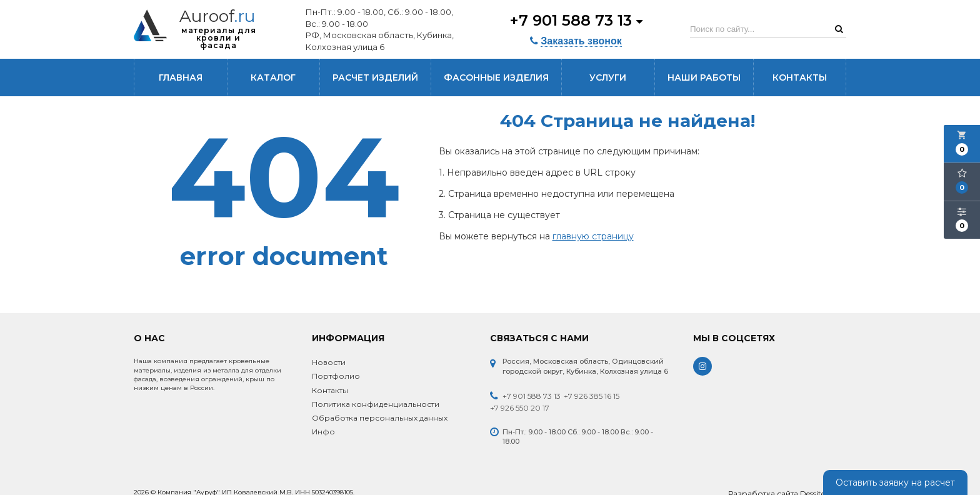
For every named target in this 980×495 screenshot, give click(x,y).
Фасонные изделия (496, 77)
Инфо (323, 432)
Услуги (608, 77)
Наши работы (704, 77)
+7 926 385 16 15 (592, 396)
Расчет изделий (375, 77)
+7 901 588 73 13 (576, 20)
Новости (329, 362)
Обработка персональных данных (380, 418)
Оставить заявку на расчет (895, 482)
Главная (181, 77)
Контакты (800, 77)
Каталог (273, 77)
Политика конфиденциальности (376, 404)
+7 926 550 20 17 (520, 408)
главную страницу (593, 236)
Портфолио (336, 376)
